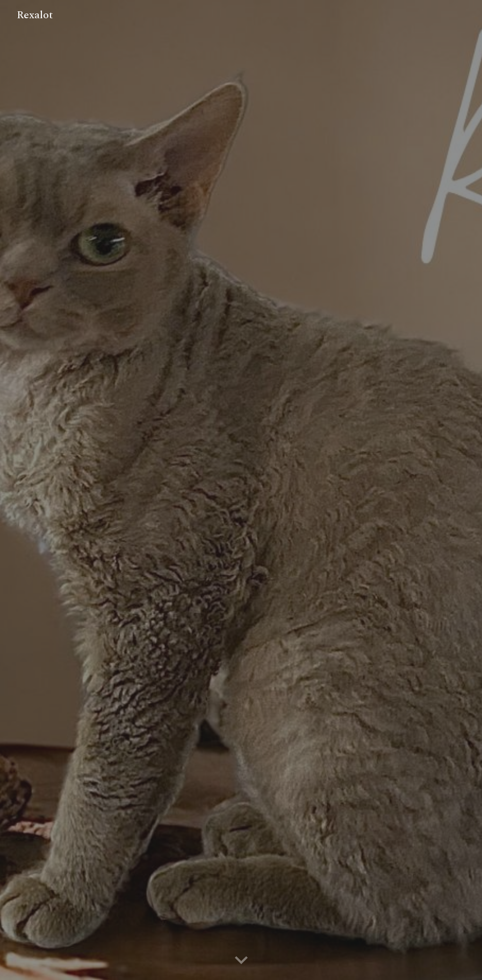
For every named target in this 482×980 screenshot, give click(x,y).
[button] (241, 961)
